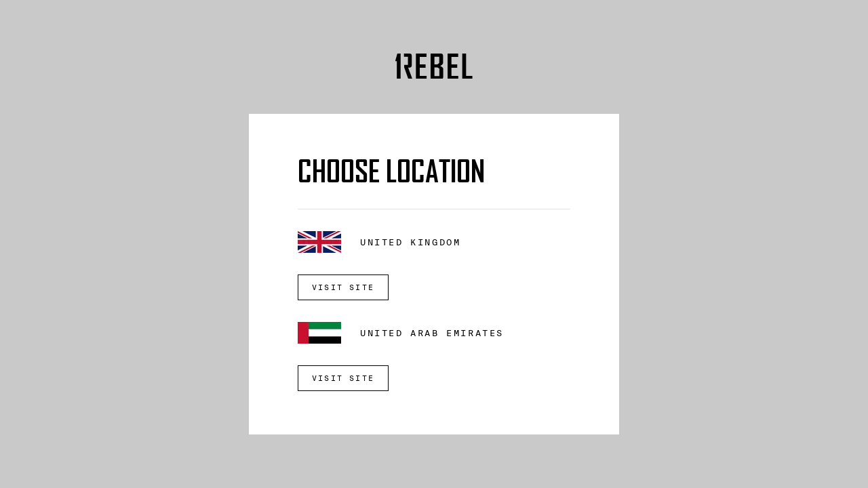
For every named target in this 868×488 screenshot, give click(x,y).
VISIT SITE (343, 287)
